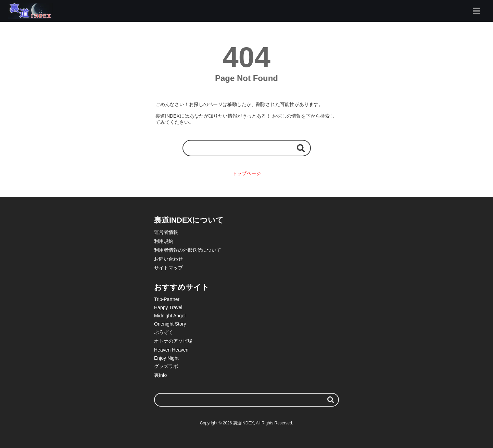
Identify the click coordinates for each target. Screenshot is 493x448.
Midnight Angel (170, 316)
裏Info (160, 375)
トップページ (246, 173)
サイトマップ (168, 268)
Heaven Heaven (171, 350)
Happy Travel (168, 307)
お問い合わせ (168, 259)
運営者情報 (166, 232)
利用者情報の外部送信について (188, 250)
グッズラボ (166, 366)
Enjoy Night (166, 358)
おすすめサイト (182, 287)
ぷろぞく (164, 332)
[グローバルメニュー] (477, 11)
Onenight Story (170, 324)
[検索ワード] (247, 148)
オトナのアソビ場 (173, 341)
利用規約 (164, 241)
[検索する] (301, 148)
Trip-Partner (167, 299)
